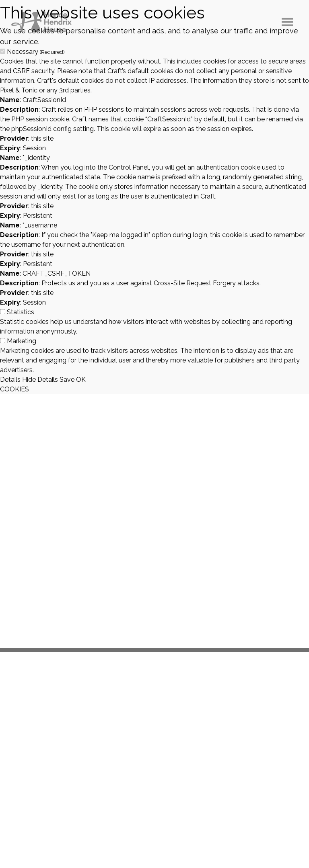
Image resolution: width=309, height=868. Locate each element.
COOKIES (14, 389)
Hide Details (40, 380)
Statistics (21, 312)
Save (67, 380)
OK (81, 380)
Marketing (22, 341)
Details (10, 380)
